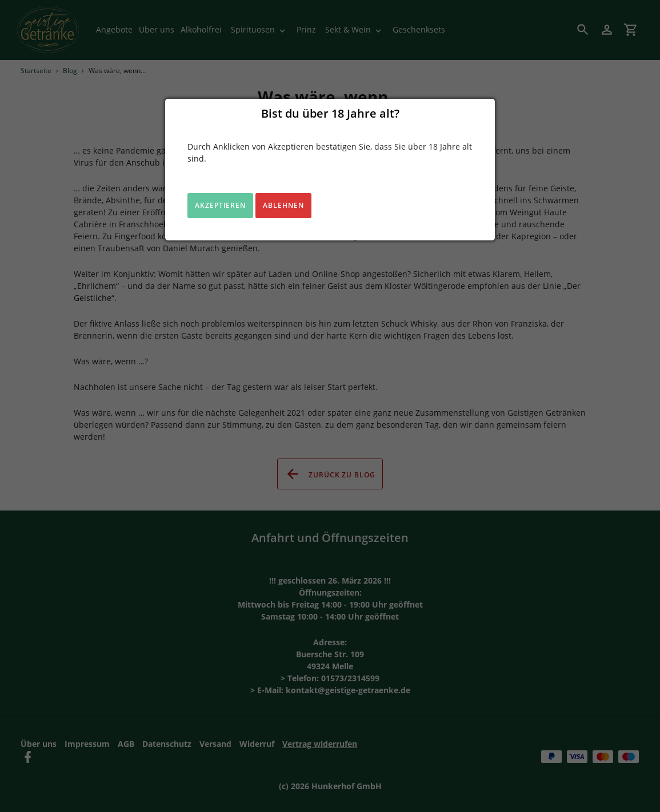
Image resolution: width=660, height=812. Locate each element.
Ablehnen (283, 205)
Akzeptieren (221, 205)
